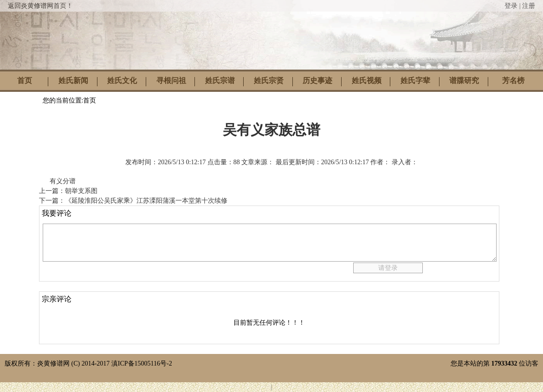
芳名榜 (513, 80)
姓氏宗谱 (220, 80)
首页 (25, 80)
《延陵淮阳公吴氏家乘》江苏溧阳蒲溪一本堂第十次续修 (146, 201)
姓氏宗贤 (269, 80)
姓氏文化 (122, 80)
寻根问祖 (171, 80)
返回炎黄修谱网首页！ (40, 6)
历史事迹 (317, 80)
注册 (529, 6)
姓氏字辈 (415, 80)
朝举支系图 (81, 191)
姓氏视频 (367, 80)
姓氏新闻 (73, 80)
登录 (511, 6)
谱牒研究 (464, 80)
